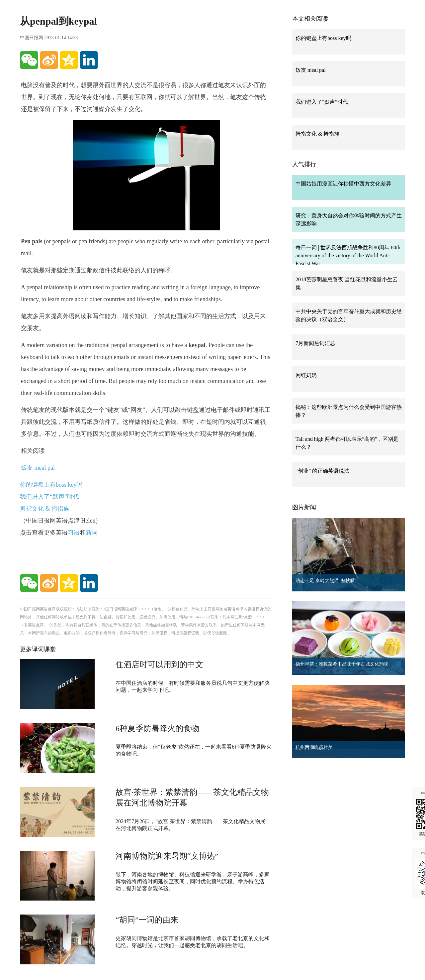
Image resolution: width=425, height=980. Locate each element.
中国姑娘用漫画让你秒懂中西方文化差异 (343, 184)
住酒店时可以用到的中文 (159, 665)
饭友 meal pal (38, 468)
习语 (74, 533)
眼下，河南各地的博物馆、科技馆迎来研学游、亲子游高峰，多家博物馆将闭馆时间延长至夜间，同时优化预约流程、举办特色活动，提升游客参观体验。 (193, 881)
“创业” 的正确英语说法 (322, 471)
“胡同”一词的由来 (147, 920)
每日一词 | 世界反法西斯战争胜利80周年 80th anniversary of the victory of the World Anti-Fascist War (348, 255)
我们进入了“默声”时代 (49, 497)
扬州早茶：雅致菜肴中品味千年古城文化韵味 (342, 664)
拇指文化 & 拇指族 (45, 509)
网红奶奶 (306, 375)
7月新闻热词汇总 (315, 343)
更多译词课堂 (38, 649)
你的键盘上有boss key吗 (51, 485)
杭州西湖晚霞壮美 (314, 747)
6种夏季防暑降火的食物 (157, 728)
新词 (92, 533)
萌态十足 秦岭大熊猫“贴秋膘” (326, 581)
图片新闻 (304, 507)
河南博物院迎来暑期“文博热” (167, 856)
